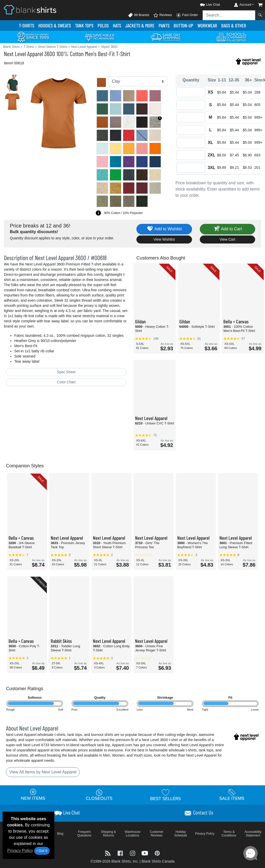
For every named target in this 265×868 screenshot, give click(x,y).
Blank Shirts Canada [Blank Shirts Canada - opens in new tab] (158, 861)
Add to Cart (227, 229)
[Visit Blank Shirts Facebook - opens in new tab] (121, 853)
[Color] (138, 81)
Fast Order (187, 15)
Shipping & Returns (108, 834)
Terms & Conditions (229, 834)
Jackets (140, 25)
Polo (103, 25)
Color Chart (66, 382)
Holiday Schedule (181, 834)
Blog (60, 834)
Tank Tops (84, 25)
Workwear (207, 25)
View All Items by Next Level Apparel (43, 772)
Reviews (163, 15)
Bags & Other (234, 25)
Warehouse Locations (133, 834)
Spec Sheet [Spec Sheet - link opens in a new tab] (66, 372)
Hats (117, 25)
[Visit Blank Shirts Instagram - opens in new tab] (133, 853)
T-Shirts (27, 25)
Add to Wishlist (164, 229)
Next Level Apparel (23, 54)
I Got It (42, 851)
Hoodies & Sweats (55, 25)
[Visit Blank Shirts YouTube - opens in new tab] (145, 853)
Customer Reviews (157, 834)
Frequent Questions (84, 834)
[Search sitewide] (229, 15)
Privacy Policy (20, 851)
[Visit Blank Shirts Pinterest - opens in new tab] (157, 853)
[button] (205, 4)
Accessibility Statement (253, 834)
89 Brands (138, 15)
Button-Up (183, 25)
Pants (164, 25)
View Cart (227, 239)
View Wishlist (164, 239)
